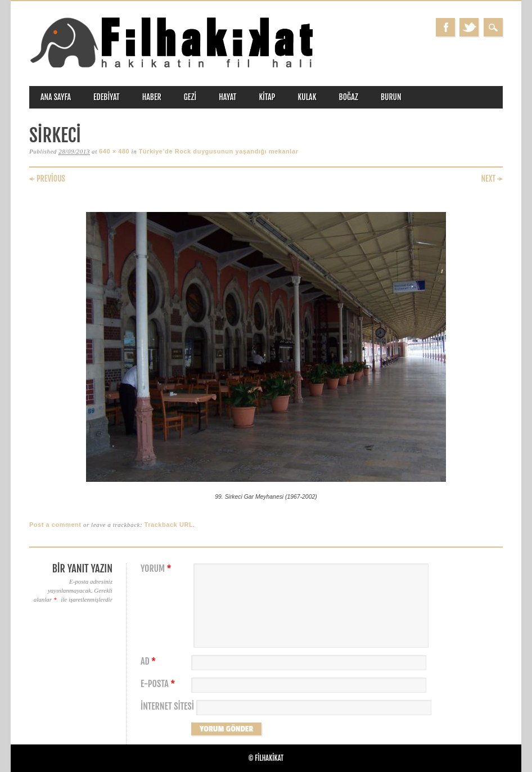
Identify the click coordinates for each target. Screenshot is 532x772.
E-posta (159, 684)
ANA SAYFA (56, 97)
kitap (267, 97)
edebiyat (107, 97)
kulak (307, 97)
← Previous (47, 179)
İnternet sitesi (167, 706)
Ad (150, 662)
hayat (227, 97)
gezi (190, 97)
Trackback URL (169, 525)
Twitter (469, 27)
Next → (492, 179)
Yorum (157, 569)
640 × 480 (114, 151)
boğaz (349, 97)
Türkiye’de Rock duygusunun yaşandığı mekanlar (219, 151)
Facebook (445, 27)
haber (152, 97)
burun (391, 97)
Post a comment (55, 525)
